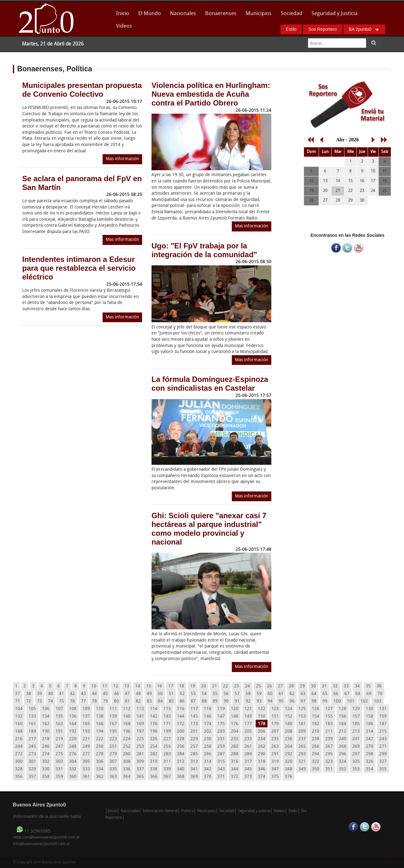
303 (59, 762)
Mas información (122, 159)
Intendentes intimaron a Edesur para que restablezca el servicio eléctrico (79, 268)
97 (303, 701)
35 (368, 686)
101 (351, 701)
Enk (388, 862)
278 (100, 754)
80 (116, 701)
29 (302, 686)
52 (182, 694)
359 (59, 777)
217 (32, 739)
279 (113, 754)
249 (86, 747)
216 (19, 739)
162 (46, 724)
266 (316, 747)
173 (194, 724)
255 (167, 747)
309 (140, 762)
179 (275, 724)
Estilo (291, 29)
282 (154, 754)
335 (113, 769)
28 (291, 686)
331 (59, 769)
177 (248, 724)
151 (275, 716)
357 (32, 777)
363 (113, 777)
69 (369, 694)
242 (369, 739)
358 (46, 777)
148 (235, 716)
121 (248, 709)
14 (138, 686)
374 (262, 777)
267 (329, 747)
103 (378, 701)
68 (358, 694)
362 (100, 777)
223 (113, 739)
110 (100, 709)
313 (194, 762)
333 (86, 769)
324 (343, 762)
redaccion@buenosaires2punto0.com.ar (46, 838)
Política (187, 811)
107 (59, 709)
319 (275, 762)
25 (258, 686)
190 (46, 732)
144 (181, 716)
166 (100, 724)
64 (314, 694)
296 (343, 754)
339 (167, 769)
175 (221, 724)
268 (343, 747)
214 (369, 732)
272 (19, 754)
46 (116, 694)
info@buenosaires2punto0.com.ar (41, 844)
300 (19, 762)
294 (316, 754)
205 (248, 732)
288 (235, 754)
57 (237, 694)
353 (356, 769)
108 (73, 709)
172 (181, 724)
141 (140, 716)
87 (193, 701)
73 (40, 701)
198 (154, 732)
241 (356, 739)
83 (149, 701)
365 (140, 777)
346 (262, 769)
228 (181, 739)
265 (302, 747)
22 (226, 686)
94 (270, 701)
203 (221, 732)
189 (32, 732)
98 (314, 701)
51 (171, 694)
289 (248, 754)
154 (316, 716)
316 (235, 762)
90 (226, 701)
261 (248, 747)
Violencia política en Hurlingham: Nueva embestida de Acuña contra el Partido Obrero (211, 94)
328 (19, 769)
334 (100, 769)
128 (343, 709)
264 (289, 747)
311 (167, 762)
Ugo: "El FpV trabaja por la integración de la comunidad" (204, 250)
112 (127, 709)
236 (289, 739)
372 (235, 777)
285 (194, 754)
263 (275, 747)
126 (316, 709)
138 (100, 716)
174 (208, 724)
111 (113, 709)
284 (181, 754)
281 (140, 754)
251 (113, 747)
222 (100, 739)
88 (204, 701)
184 (343, 724)
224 (127, 739)
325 (356, 762)
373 (248, 777)
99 (325, 701)
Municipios (259, 14)
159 (383, 716)
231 (221, 739)
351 (329, 769)
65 (325, 694)
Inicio (123, 14)
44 (94, 694)
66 (336, 694)
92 (248, 701)
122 (262, 709)
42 (72, 694)
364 (127, 777)
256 (181, 747)
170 (154, 724)
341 (194, 769)
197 (140, 732)
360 (73, 777)
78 (94, 701)
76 (72, 701)
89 (215, 701)
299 (383, 754)
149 (248, 716)
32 (335, 686)
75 (61, 701)
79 (105, 701)
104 (19, 709)
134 (46, 716)
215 (383, 732)
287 (221, 754)
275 (59, 754)
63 (303, 694)
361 (86, 777)
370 (208, 777)
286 (208, 754)
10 (94, 686)
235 (275, 739)
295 (329, 754)
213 (356, 732)
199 (167, 732)
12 (116, 686)
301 (32, 762)
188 (19, 732)
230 (208, 739)
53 (193, 694)
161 (32, 724)
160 (19, 724)
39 (40, 694)
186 (369, 724)
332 (73, 769)
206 (262, 732)
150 (262, 716)
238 (316, 739)
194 (100, 732)
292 (289, 754)
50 (160, 694)
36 (379, 686)
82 (138, 701)
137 (86, 716)
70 (380, 694)
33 (346, 686)
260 (235, 747)
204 (235, 732)
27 (280, 686)
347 (275, 769)
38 (29, 694)
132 (19, 716)
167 (113, 724)
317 (248, 762)
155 (329, 716)
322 (316, 762)
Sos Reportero (322, 29)
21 (215, 686)
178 (262, 724)
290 (262, 754)
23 (237, 686)
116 (181, 709)
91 (237, 701)
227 (167, 739)
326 (369, 762)
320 (289, 762)
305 (86, 762)
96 (292, 701)
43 (83, 694)
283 (167, 754)
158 (369, 716)
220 (73, 739)
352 (343, 769)
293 (302, 754)
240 (343, 739)
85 (171, 701)
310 (154, 762)
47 (127, 694)
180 (289, 724)
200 (181, 732)
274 (46, 754)
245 (32, 747)
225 (140, 739)
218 (46, 739)
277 (86, 754)
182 (316, 724)
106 (46, 709)
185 (356, 724)
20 (204, 686)
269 (356, 747)
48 (138, 694)
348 (289, 769)
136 (73, 716)
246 (46, 747)
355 (383, 769)
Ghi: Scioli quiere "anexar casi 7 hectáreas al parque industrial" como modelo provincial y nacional (209, 529)
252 (127, 747)
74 (50, 701)
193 (86, 732)
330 (46, 769)
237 (302, 739)
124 (289, 709)
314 (208, 762)
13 (127, 686)
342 (208, 769)
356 (19, 777)
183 (329, 724)
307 (113, 762)
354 (369, 769)
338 (154, 769)
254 (154, 747)
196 (127, 732)
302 (46, 762)
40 (50, 694)
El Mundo (150, 14)
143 (167, 716)
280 (127, 754)
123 (275, 709)
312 (181, 762)
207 (275, 732)
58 (248, 694)
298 (369, 754)
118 (208, 709)
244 (19, 747)
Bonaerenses (219, 16)
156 (343, 716)
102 (364, 701)
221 (86, 739)
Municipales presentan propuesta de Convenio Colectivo (82, 90)
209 (302, 732)
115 (167, 709)
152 (289, 716)
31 (324, 686)
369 (194, 777)
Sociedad (292, 14)
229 (194, 739)
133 (32, 716)
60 (270, 694)
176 (235, 724)
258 (208, 747)
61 (281, 694)
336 (127, 769)
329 (32, 769)
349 (302, 769)
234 (262, 739)
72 (29, 701)
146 (208, 716)
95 (281, 701)
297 (356, 754)
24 (247, 686)
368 (181, 777)
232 (235, 739)
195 (113, 732)
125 (302, 709)
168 (127, 724)
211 (329, 732)
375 (275, 777)
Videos (124, 26)
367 (167, 777)
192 (73, 732)
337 (140, 769)
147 (221, 716)
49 (149, 694)
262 (262, 747)
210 (316, 732)
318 (262, 762)
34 (357, 686)
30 (313, 686)
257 (194, 747)
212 (343, 732)
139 (113, 716)
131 (383, 709)
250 (100, 747)
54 (204, 694)
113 (140, 709)
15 (149, 686)
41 (61, 694)
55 (215, 694)
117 (194, 709)
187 (383, 724)
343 (221, 769)
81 (127, 701)
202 (208, 732)
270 (369, 747)
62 (292, 694)
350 (316, 769)
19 (193, 686)
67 (347, 694)
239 (329, 739)
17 (171, 686)
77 (83, 701)
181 (302, 724)
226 (154, 739)
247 (59, 747)
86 (182, 701)
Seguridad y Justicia (335, 14)
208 (289, 732)
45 (105, 694)
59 (259, 694)
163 (59, 724)
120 (235, 709)
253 (140, 747)
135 (59, 716)
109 (86, 709)
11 (105, 686)
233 (248, 739)
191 (59, 732)
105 (32, 709)
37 (18, 694)
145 (194, 716)
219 (59, 739)
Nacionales (183, 14)
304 (73, 762)
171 (167, 724)
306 (100, 762)
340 (181, 769)
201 (194, 732)
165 (86, 724)
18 (182, 686)
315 (221, 762)
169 (140, 724)
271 (383, 747)
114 (154, 709)
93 (259, 701)
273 (32, 754)
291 (275, 754)
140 (127, 716)
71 (18, 701)
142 (154, 716)
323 (329, 762)
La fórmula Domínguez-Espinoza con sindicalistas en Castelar (210, 384)
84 (160, 701)
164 (73, 724)
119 (221, 709)
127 (329, 709)
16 (160, 686)
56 (226, 694)
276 (73, 754)
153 (302, 716)
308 (127, 762)
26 (269, 686)
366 (154, 777)
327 (383, 762)
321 (302, 762)
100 (337, 701)
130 (369, 709)
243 (383, 739)
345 (248, 769)
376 (289, 777)
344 (235, 769)
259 (221, 747)
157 (356, 716)
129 (356, 709)
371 (221, 777)
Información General (160, 811)
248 (73, 747)
